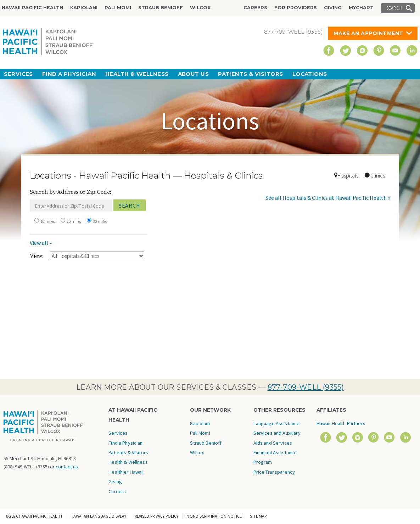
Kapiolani (84, 8)
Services (18, 74)
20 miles (74, 221)
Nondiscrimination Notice (214, 516)
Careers (255, 8)
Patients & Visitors (251, 74)
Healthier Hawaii (126, 472)
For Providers (296, 8)
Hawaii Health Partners (341, 423)
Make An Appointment (368, 33)
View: (37, 256)
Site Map (258, 516)
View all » (41, 243)
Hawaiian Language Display (99, 516)
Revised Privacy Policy (157, 516)
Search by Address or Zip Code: (71, 192)
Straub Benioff (161, 8)
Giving (333, 8)
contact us (67, 467)
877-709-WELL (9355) (306, 387)
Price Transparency (274, 472)
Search (394, 8)
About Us (194, 74)
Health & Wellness (137, 74)
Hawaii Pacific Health (32, 8)
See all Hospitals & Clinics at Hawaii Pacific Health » (328, 198)
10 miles (47, 221)
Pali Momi (118, 8)
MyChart (361, 8)
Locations (310, 74)
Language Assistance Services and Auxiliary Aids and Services (277, 433)
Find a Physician (69, 74)
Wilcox (200, 8)
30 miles (100, 221)
